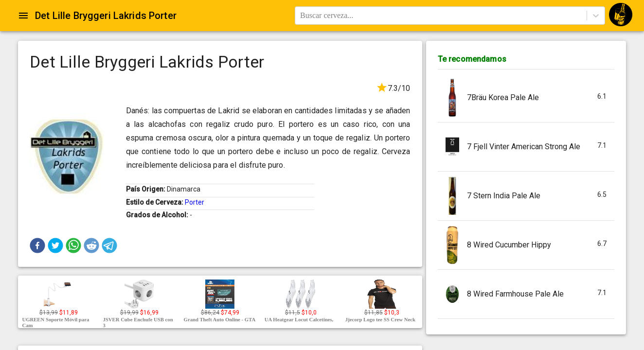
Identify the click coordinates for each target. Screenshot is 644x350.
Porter (195, 202)
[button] (37, 245)
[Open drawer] (23, 16)
